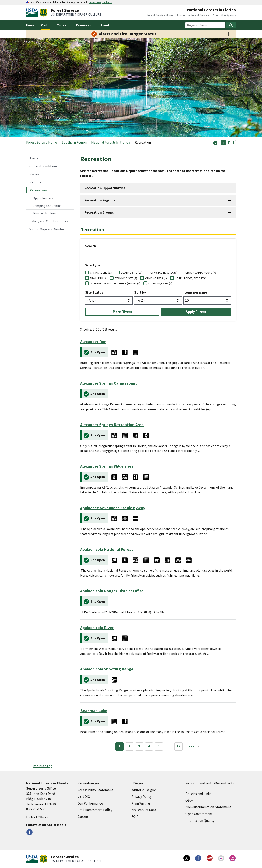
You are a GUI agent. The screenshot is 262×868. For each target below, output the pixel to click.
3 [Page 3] (139, 746)
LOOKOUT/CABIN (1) (160, 283)
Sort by (140, 292)
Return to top (42, 766)
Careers (83, 817)
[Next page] (195, 746)
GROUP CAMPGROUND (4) (201, 273)
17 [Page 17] (178, 746)
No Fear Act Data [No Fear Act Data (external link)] (144, 810)
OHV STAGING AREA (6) (164, 273)
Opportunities (43, 198)
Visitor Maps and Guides (47, 229)
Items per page (195, 292)
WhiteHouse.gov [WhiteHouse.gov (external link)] (143, 790)
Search (91, 246)
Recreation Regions (100, 200)
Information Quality (200, 821)
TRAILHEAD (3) (98, 278)
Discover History (44, 213)
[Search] (231, 25)
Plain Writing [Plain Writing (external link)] (141, 803)
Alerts (34, 158)
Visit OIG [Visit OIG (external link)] (84, 797)
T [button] (224, 143)
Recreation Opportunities (105, 188)
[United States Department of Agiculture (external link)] (33, 12)
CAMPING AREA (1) (156, 278)
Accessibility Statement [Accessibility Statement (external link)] (95, 790)
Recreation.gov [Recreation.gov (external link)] (89, 783)
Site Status (94, 292)
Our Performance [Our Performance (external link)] (90, 803)
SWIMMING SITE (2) (126, 278)
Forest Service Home (160, 15)
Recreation (38, 190)
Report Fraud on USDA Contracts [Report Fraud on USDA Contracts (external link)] (210, 783)
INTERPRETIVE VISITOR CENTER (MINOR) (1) (115, 283)
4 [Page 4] (149, 746)
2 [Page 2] (129, 746)
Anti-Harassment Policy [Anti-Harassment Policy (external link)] (95, 810)
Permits (35, 182)
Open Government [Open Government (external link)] (199, 814)
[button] (215, 142)
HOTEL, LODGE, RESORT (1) (191, 278)
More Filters (122, 312)
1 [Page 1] (119, 746)
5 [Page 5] (159, 746)
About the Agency (224, 15)
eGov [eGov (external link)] (189, 800)
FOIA (135, 817)
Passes (34, 174)
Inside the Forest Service (193, 15)
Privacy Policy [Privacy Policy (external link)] (142, 797)
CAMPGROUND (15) (101, 273)
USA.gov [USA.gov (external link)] (138, 783)
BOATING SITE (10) (132, 273)
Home (30, 25)
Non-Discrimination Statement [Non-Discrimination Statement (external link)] (208, 807)
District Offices (37, 817)
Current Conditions (43, 166)
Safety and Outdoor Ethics (49, 221)
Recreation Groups (99, 212)
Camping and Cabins (47, 206)
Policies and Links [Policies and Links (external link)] (198, 794)
